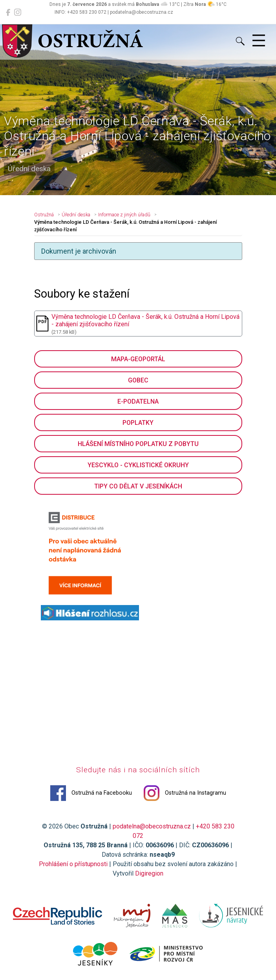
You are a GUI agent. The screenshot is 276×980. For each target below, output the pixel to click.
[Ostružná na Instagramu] (18, 13)
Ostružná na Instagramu (185, 793)
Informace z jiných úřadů (124, 215)
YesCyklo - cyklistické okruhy (138, 465)
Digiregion (149, 873)
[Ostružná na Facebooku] (8, 13)
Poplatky (138, 423)
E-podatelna (138, 401)
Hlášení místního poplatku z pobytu (138, 444)
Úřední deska (76, 215)
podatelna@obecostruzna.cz (152, 826)
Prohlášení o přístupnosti (73, 864)
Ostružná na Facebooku (91, 793)
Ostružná (44, 215)
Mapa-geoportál (138, 359)
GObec (138, 380)
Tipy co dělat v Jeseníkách (138, 486)
